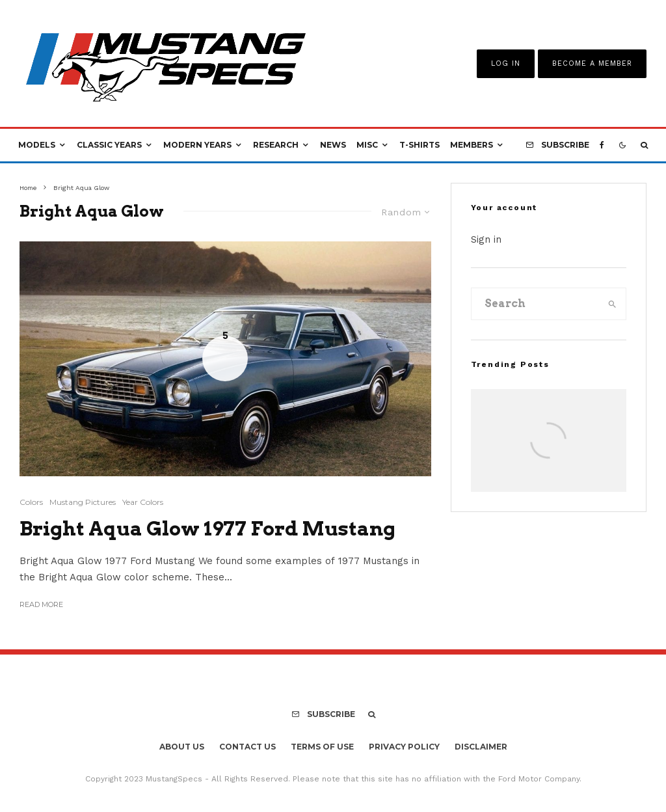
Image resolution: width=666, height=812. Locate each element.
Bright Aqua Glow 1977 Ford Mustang (207, 528)
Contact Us (247, 747)
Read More (41, 604)
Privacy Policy (404, 747)
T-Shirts (420, 145)
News (333, 145)
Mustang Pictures (83, 502)
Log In (506, 63)
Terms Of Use (322, 747)
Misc (367, 145)
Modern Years (197, 145)
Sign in (486, 239)
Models (37, 145)
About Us (182, 747)
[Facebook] (602, 145)
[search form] (536, 304)
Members (472, 145)
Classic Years (109, 145)
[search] (612, 304)
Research (276, 145)
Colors (31, 502)
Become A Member (592, 63)
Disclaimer (481, 747)
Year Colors (143, 502)
